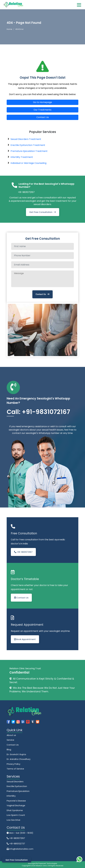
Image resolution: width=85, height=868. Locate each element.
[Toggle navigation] (79, 5)
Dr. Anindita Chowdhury (19, 759)
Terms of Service (15, 769)
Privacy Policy (13, 764)
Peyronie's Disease (16, 801)
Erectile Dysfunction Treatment (28, 145)
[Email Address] (42, 265)
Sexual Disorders (15, 781)
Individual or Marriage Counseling (28, 163)
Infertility (11, 796)
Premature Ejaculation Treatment (29, 151)
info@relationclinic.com (21, 849)
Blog (9, 749)
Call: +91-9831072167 (38, 412)
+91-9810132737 (17, 844)
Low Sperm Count (16, 815)
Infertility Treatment (22, 157)
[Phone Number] (42, 256)
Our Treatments (42, 110)
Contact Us (43, 117)
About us (11, 735)
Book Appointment (25, 639)
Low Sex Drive (13, 820)
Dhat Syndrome (15, 810)
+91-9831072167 (26, 192)
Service (10, 740)
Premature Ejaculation (18, 791)
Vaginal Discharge (16, 805)
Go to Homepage (42, 102)
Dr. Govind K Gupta (16, 754)
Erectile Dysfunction (17, 786)
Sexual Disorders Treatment (26, 139)
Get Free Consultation (41, 212)
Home (9, 29)
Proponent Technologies (48, 863)
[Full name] (42, 246)
